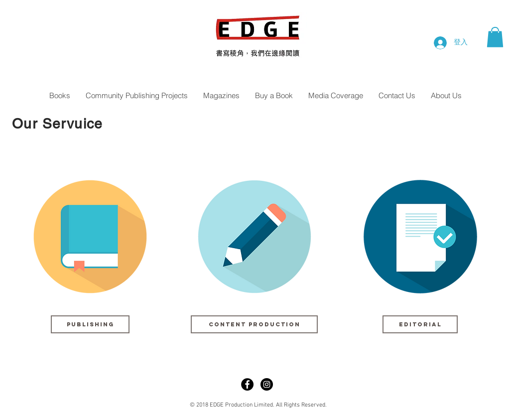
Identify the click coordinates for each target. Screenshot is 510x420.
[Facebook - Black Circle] (247, 384)
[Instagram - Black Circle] (267, 384)
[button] (495, 37)
